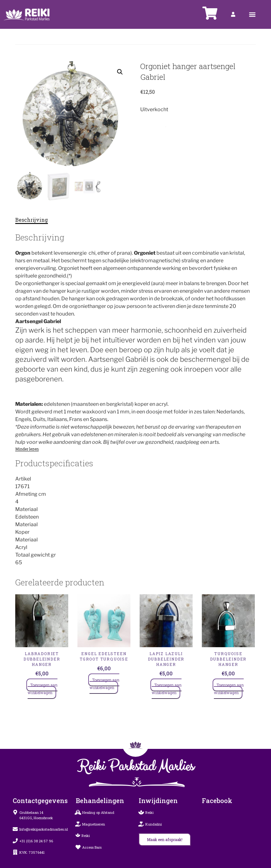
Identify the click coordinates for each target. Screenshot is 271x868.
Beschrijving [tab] (32, 220)
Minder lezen (27, 449)
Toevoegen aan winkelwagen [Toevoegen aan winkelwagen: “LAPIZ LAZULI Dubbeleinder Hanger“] (167, 689)
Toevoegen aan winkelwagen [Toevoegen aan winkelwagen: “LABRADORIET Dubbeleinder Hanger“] (43, 689)
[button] (252, 14)
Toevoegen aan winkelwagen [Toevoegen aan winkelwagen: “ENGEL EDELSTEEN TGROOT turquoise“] (104, 684)
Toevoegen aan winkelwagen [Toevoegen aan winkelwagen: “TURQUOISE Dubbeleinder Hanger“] (229, 689)
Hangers (171, 125)
